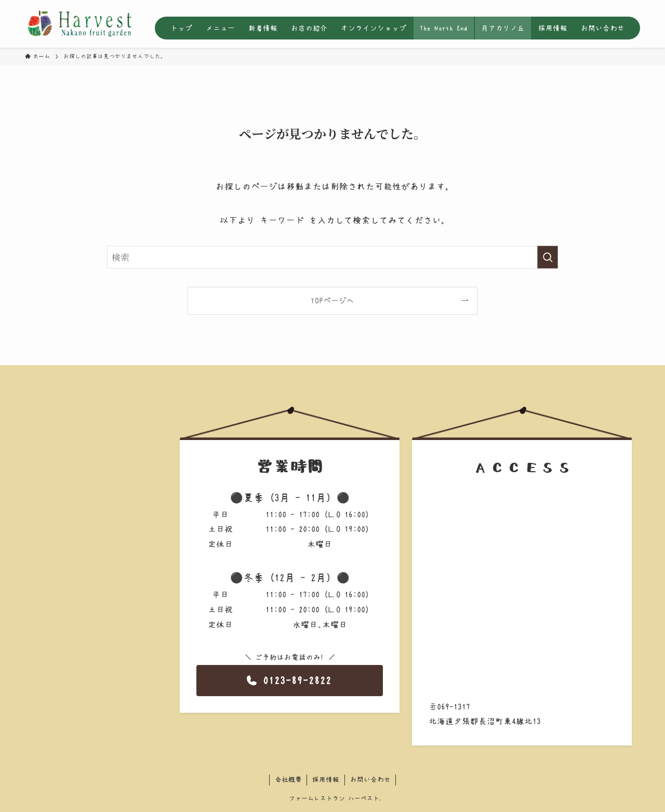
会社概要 (288, 780)
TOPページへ (332, 301)
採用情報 (326, 780)
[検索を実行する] (548, 257)
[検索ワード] (332, 257)
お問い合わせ (370, 780)
